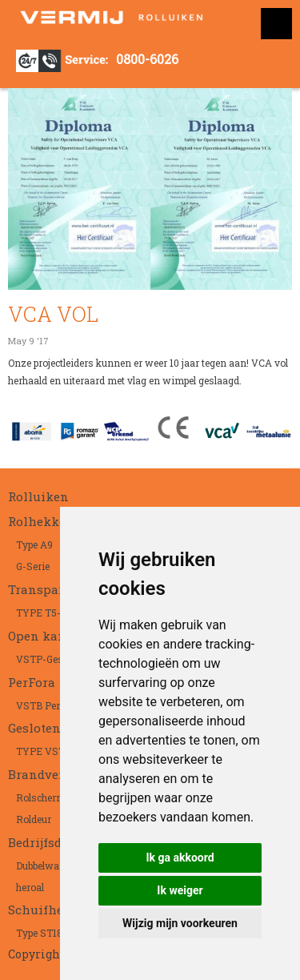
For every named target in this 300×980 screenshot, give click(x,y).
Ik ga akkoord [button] (180, 857)
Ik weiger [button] (180, 890)
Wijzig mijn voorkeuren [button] (180, 923)
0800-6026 (147, 59)
